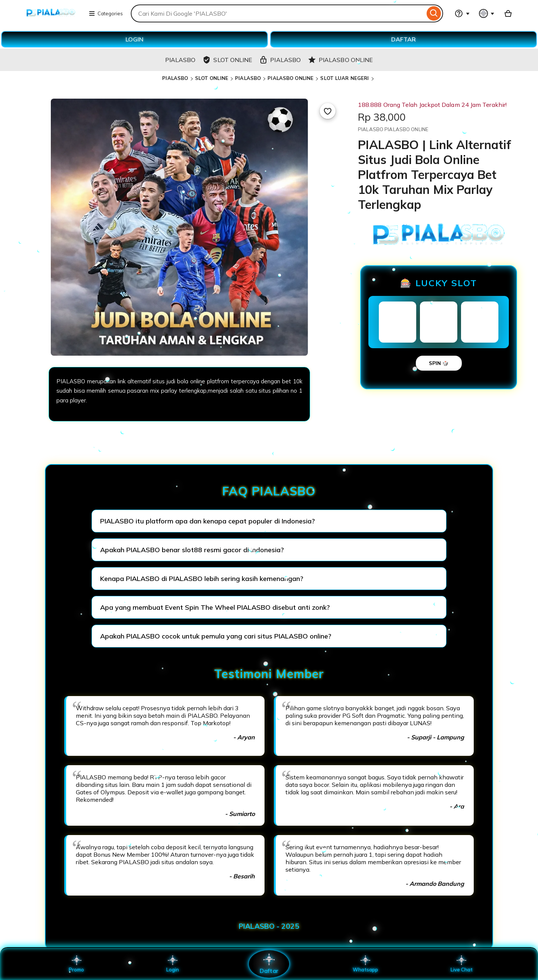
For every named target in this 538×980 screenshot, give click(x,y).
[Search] (434, 13)
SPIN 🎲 (439, 363)
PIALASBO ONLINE (290, 78)
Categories (106, 13)
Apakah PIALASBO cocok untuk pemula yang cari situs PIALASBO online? (216, 636)
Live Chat (462, 964)
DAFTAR (403, 39)
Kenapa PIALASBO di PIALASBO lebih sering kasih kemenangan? (202, 579)
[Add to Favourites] (328, 111)
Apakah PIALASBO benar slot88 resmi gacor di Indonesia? (192, 550)
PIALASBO (175, 78)
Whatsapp (365, 964)
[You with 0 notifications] (487, 13)
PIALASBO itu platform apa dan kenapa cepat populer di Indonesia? (208, 521)
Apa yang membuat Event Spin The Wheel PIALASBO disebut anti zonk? (215, 607)
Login (173, 964)
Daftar (269, 964)
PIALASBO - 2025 (269, 926)
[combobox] (278, 13)
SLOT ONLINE (212, 78)
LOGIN (134, 39)
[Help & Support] (462, 13)
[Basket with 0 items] (508, 13)
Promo (76, 964)
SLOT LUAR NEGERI (344, 78)
